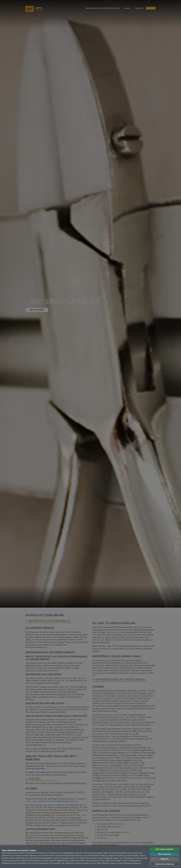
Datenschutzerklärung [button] (165, 864)
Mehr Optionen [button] (165, 854)
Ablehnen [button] (165, 859)
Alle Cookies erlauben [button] (165, 849)
